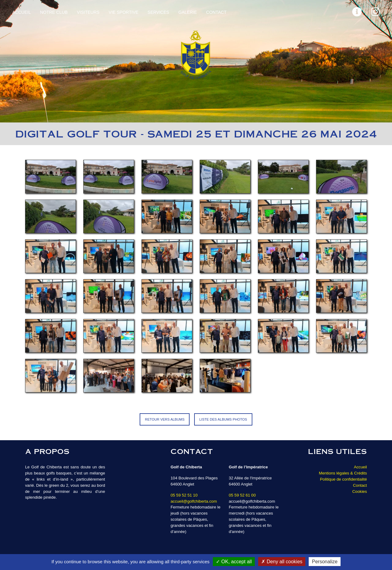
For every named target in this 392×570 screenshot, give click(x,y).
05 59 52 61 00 (242, 495)
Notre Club (54, 12)
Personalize (325, 562)
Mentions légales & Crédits (343, 473)
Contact (216, 12)
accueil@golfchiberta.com (194, 501)
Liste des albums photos (223, 419)
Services (158, 12)
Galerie (188, 12)
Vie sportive (124, 12)
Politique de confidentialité (343, 479)
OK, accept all (234, 562)
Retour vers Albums (165, 419)
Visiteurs (88, 12)
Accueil (22, 12)
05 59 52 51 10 (184, 495)
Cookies (360, 491)
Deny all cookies (282, 562)
